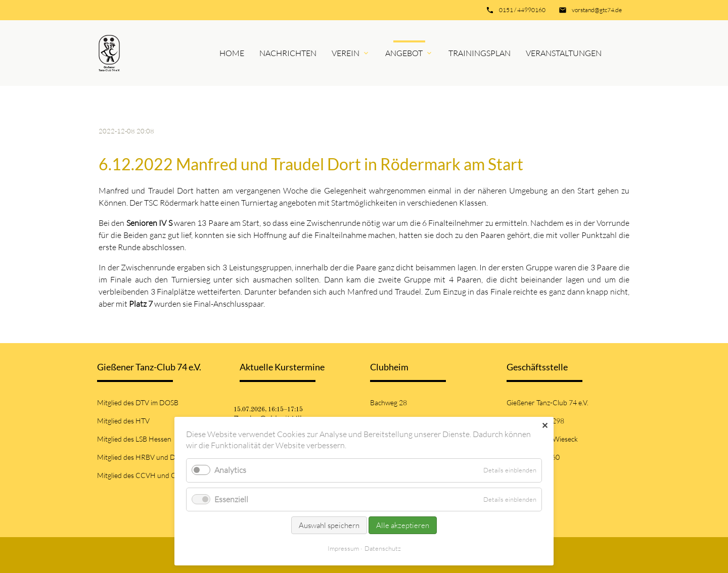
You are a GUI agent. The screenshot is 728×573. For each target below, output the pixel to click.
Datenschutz (383, 548)
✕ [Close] (545, 425)
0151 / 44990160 (522, 10)
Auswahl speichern (329, 525)
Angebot (404, 53)
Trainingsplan (480, 53)
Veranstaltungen (564, 53)
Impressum (343, 548)
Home (232, 53)
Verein (346, 53)
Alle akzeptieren (403, 525)
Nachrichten (288, 53)
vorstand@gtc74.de (597, 10)
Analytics (230, 470)
